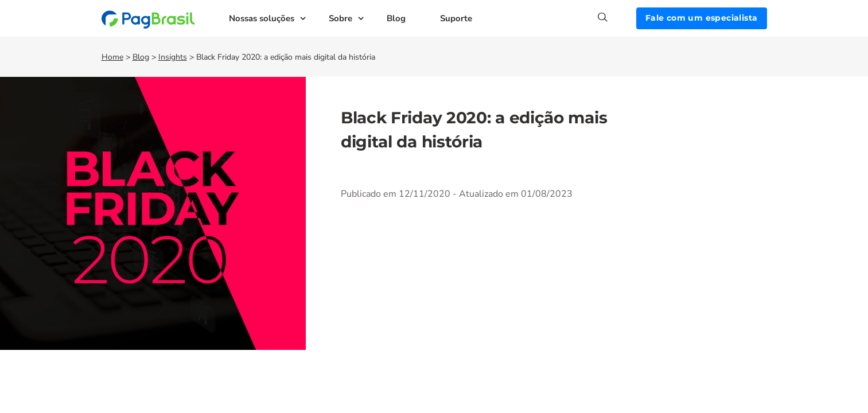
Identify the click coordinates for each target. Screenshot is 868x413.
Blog (396, 18)
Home (112, 57)
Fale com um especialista (702, 18)
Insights (173, 57)
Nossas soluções (262, 18)
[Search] (617, 17)
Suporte (456, 18)
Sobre (340, 18)
